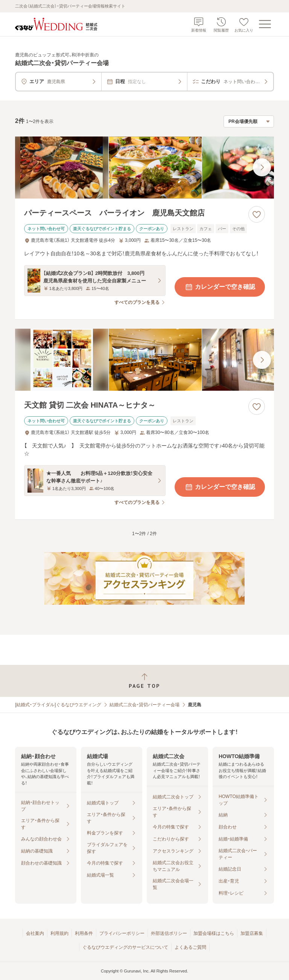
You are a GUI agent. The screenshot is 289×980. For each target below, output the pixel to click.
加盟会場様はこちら (214, 933)
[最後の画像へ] (262, 167)
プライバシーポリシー (122, 933)
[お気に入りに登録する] (257, 214)
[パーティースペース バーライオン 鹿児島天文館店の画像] (144, 168)
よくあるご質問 (190, 947)
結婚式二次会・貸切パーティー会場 (144, 705)
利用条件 (84, 933)
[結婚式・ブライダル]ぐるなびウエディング (58, 705)
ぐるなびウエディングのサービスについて (125, 947)
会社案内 (35, 933)
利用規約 (59, 933)
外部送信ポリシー (169, 933)
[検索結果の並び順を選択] (249, 121)
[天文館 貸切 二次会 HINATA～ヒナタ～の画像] (144, 360)
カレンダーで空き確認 (220, 287)
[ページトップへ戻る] (144, 681)
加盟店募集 (252, 933)
